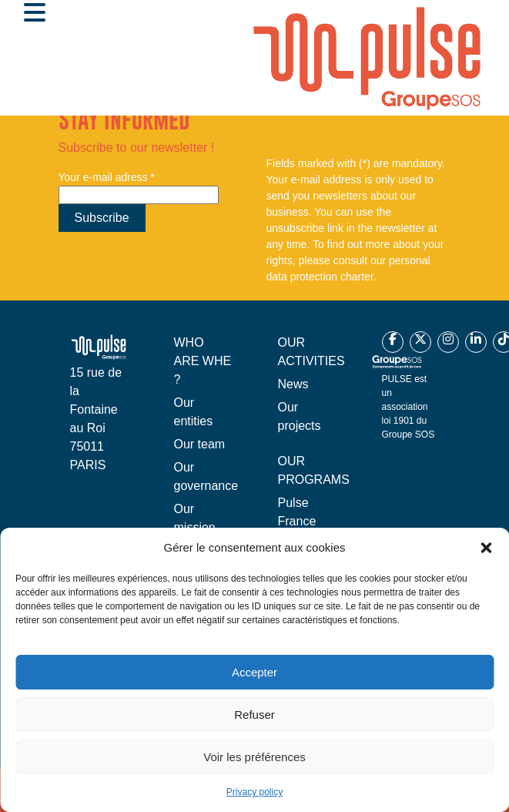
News (293, 384)
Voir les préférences (254, 757)
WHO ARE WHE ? (203, 361)
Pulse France (297, 512)
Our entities (194, 412)
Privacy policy (254, 792)
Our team (200, 444)
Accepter (254, 672)
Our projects (300, 416)
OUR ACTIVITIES (311, 352)
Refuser (254, 715)
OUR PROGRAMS (314, 470)
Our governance (206, 476)
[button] (486, 548)
